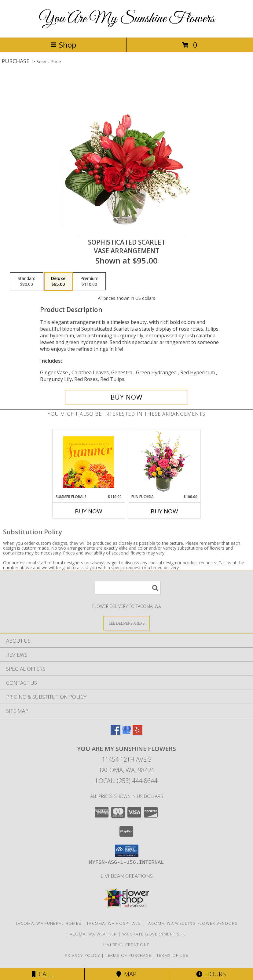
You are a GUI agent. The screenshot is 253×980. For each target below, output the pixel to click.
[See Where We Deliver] (127, 623)
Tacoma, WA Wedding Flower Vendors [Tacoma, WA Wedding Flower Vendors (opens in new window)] (192, 923)
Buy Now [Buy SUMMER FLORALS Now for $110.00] (89, 511)
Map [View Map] (127, 974)
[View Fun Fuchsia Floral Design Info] (165, 462)
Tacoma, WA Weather (92, 934)
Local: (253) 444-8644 (127, 781)
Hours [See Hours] (211, 974)
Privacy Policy (82, 955)
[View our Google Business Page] (127, 733)
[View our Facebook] (116, 733)
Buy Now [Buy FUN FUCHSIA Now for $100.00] (164, 511)
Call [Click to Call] (42, 974)
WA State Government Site (154, 934)
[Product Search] (128, 588)
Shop (63, 45)
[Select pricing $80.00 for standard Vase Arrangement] (27, 282)
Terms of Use (172, 955)
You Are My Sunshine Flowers (127, 19)
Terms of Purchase (128, 955)
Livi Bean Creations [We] (127, 876)
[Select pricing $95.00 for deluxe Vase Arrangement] (58, 282)
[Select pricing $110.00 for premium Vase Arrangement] (89, 282)
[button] (127, 851)
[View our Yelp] (137, 733)
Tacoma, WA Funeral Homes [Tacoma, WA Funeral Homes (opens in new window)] (48, 923)
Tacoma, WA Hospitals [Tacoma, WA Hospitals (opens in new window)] (114, 923)
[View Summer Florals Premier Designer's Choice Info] (89, 462)
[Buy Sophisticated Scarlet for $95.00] (127, 397)
